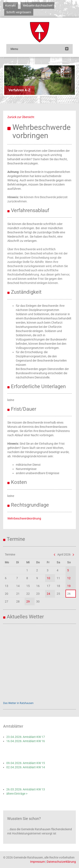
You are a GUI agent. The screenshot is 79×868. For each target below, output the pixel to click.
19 (69, 586)
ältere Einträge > (17, 794)
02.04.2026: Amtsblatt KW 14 (26, 767)
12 (69, 578)
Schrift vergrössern (19, 12)
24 (48, 594)
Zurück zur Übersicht (21, 117)
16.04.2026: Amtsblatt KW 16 (26, 741)
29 (28, 602)
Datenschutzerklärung (61, 862)
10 (48, 578)
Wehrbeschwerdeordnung (24, 518)
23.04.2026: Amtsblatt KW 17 (26, 737)
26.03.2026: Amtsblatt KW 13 (26, 789)
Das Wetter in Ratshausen (18, 703)
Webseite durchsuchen (37, 5)
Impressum (37, 862)
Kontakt (11, 5)
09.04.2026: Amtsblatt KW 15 (26, 763)
